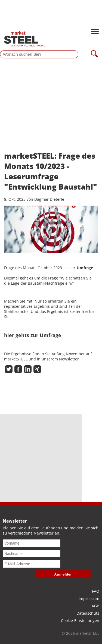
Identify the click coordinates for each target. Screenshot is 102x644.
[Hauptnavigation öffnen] (95, 32)
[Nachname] (32, 554)
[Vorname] (32, 543)
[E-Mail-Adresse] (32, 564)
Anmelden (63, 574)
